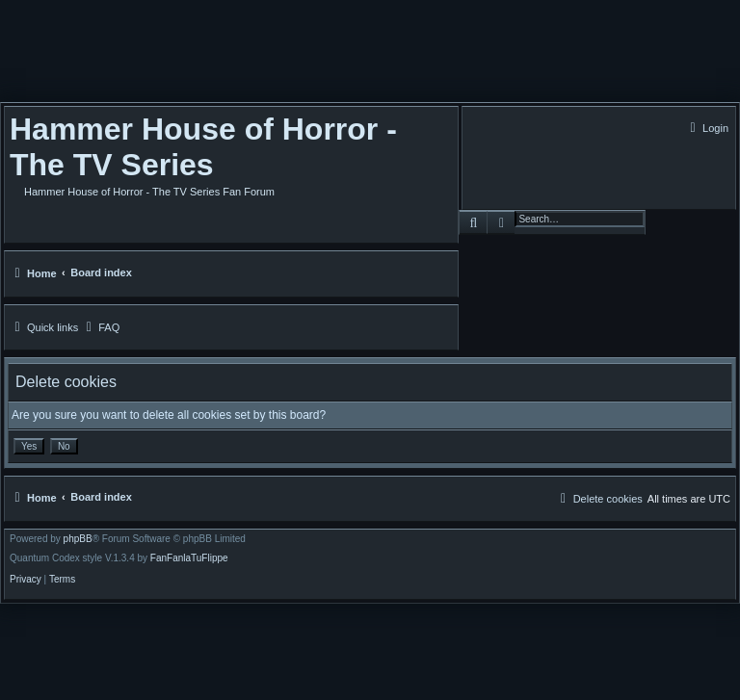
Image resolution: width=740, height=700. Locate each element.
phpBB (78, 539)
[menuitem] (707, 128)
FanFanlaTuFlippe (189, 558)
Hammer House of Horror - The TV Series (203, 147)
